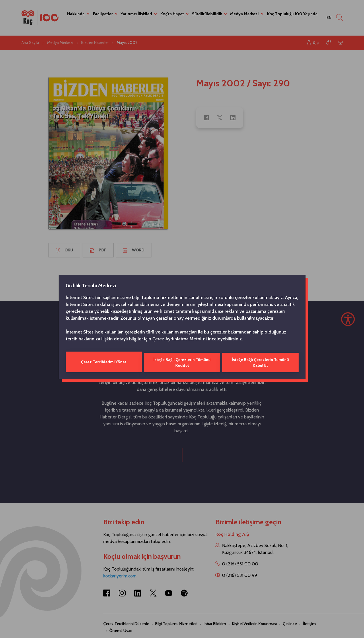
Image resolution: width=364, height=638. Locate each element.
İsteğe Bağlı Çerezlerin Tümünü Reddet (182, 362)
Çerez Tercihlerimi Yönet (103, 362)
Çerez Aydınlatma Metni (177, 339)
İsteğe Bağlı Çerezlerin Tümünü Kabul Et (261, 362)
